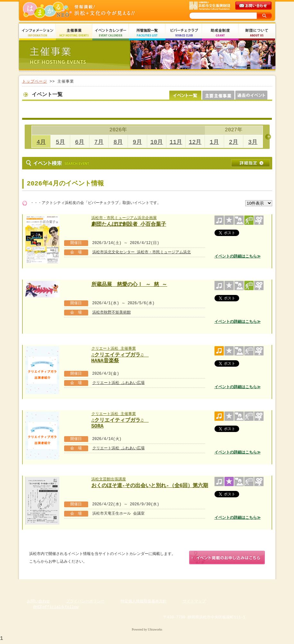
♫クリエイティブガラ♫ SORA (121, 423)
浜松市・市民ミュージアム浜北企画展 (124, 218)
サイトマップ (194, 603)
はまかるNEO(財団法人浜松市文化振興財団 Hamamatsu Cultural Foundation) (93, 10)
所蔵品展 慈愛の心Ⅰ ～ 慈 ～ (129, 285)
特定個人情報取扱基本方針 (144, 603)
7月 (99, 142)
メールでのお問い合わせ (254, 6)
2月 (234, 142)
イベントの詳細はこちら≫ (238, 256)
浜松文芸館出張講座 (109, 479)
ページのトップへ (256, 585)
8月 (118, 142)
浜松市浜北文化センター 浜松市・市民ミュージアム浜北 (142, 252)
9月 (137, 142)
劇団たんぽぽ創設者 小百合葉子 (129, 224)
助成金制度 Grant (220, 33)
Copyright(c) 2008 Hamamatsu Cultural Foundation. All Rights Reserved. (147, 625)
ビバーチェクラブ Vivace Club (184, 33)
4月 (41, 142)
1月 (214, 142)
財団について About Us (257, 33)
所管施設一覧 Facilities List (147, 33)
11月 (176, 142)
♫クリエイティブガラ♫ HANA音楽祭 (121, 357)
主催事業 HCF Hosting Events (74, 33)
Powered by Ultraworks (147, 631)
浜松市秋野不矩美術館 (112, 312)
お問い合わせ (38, 603)
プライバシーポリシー (85, 603)
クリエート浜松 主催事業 (114, 349)
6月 (80, 142)
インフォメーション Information (38, 33)
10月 (157, 142)
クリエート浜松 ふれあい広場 (118, 383)
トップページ (35, 82)
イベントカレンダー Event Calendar (111, 33)
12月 (195, 142)
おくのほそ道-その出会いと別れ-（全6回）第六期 (150, 486)
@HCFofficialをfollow (56, 608)
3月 (253, 142)
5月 (60, 142)
